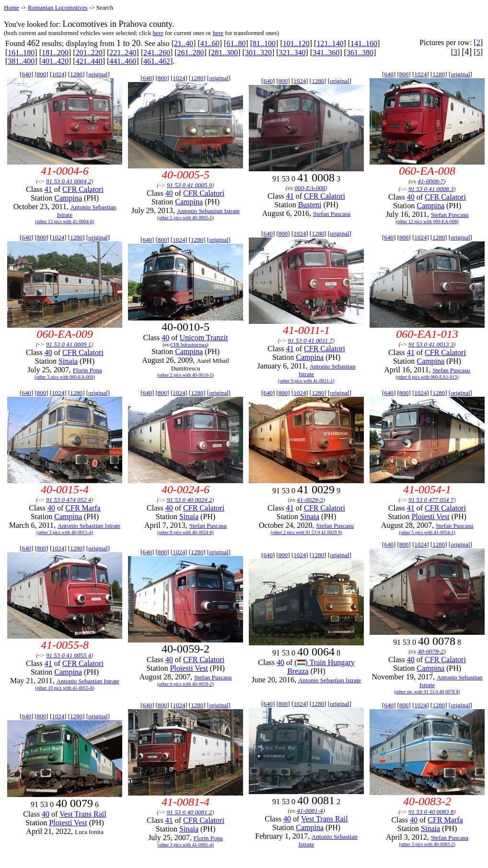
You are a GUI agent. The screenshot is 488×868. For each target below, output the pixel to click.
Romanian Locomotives (58, 7)
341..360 (326, 53)
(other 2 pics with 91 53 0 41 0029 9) (307, 532)
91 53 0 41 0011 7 (310, 340)
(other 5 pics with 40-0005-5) (186, 218)
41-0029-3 (310, 500)
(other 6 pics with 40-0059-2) (186, 684)
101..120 (296, 43)
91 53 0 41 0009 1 (69, 344)
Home (12, 7)
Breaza (298, 671)
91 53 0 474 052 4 (69, 500)
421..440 (89, 61)
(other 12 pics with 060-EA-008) (427, 221)
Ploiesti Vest (430, 517)
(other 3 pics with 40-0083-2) (427, 844)
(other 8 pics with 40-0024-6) (186, 532)
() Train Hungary (324, 662)
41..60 (210, 43)
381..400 (21, 61)
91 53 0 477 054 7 (431, 500)
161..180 (21, 53)
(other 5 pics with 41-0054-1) (427, 532)
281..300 (224, 53)
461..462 (157, 61)
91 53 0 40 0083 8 (431, 812)
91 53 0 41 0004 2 (69, 181)
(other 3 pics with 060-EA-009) (65, 377)
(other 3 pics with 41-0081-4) (186, 845)
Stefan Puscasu (332, 214)
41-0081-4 (310, 811)
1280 (76, 74)
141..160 (364, 43)
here (158, 33)
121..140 (330, 43)
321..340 (292, 53)
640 (26, 74)
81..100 (264, 43)
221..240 (123, 53)
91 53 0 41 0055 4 (69, 655)
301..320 (258, 53)
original (98, 74)
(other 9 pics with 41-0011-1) (306, 381)
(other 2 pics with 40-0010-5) (186, 375)
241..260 (157, 53)
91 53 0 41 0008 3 (431, 189)
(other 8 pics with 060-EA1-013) (427, 377)
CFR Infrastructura (188, 345)
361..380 (360, 53)
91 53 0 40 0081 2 (189, 812)
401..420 (55, 61)
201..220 (89, 53)
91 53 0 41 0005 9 (189, 185)
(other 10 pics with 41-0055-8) (65, 688)
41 (48, 189)
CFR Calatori (83, 189)
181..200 (55, 53)
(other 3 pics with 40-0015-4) (65, 532)
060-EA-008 (310, 188)
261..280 (191, 53)
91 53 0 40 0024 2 (189, 500)
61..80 (236, 43)
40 (169, 193)
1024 (58, 74)
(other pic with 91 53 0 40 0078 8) (427, 692)
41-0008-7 (430, 181)
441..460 (123, 61)
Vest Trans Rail (83, 814)
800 (42, 74)
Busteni (310, 205)
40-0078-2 (430, 651)
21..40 (184, 43)
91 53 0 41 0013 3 (431, 344)
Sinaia (68, 361)
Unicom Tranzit (204, 338)
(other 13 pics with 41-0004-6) (65, 221)
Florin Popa (87, 370)
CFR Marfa (83, 508)
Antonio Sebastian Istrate (208, 211)
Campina (68, 198)
